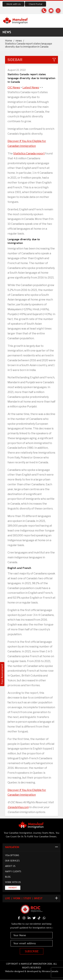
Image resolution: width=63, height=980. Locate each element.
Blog (8, 877)
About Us (10, 866)
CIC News (14, 88)
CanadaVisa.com (18, 807)
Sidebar (15, 60)
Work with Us (13, 4)
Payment (13, 888)
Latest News (31, 88)
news (19, 41)
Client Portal (35, 4)
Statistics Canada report (29, 154)
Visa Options (12, 855)
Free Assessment (2, 674)
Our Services (12, 861)
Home (9, 41)
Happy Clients (13, 871)
